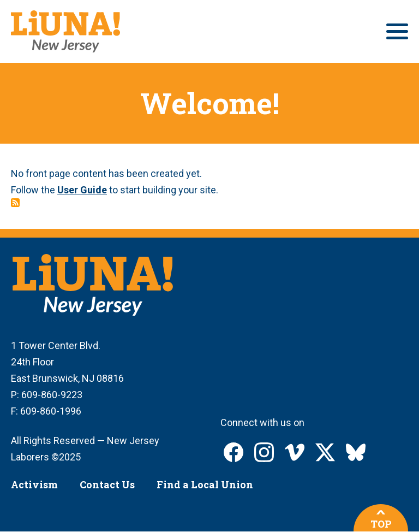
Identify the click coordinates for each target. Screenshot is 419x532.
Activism (34, 484)
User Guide (82, 190)
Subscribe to (15, 203)
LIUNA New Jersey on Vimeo (295, 452)
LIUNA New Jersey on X (325, 452)
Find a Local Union (205, 484)
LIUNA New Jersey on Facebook (234, 452)
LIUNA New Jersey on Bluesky (356, 452)
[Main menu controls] (397, 31)
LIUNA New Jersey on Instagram (264, 452)
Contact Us (107, 484)
